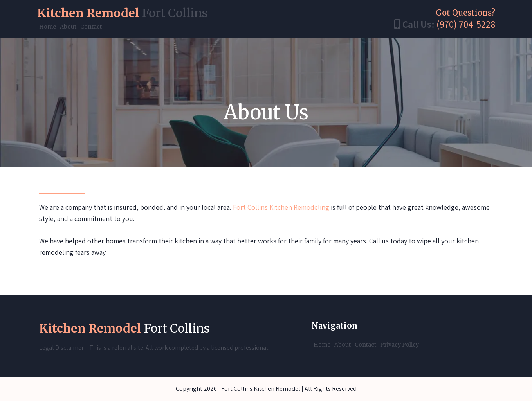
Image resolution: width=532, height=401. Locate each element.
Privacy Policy (399, 345)
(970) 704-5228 (466, 24)
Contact (91, 27)
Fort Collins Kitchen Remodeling (281, 207)
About (68, 27)
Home (48, 27)
